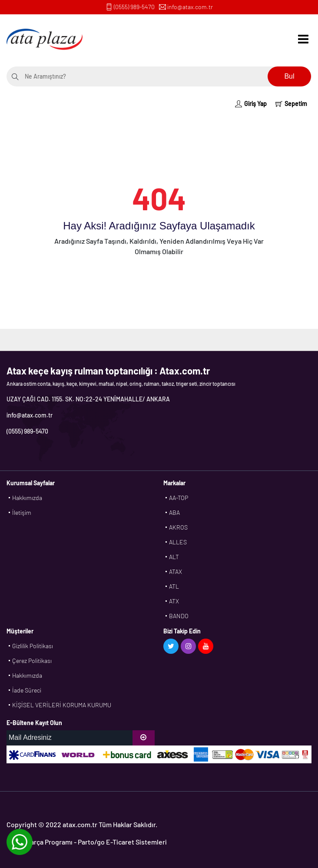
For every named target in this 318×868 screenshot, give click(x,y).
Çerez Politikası (32, 661)
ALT (174, 557)
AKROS (178, 527)
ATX (174, 601)
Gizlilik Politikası (33, 646)
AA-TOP (179, 498)
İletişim (22, 512)
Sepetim (291, 104)
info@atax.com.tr (190, 7)
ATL (174, 586)
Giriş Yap (251, 104)
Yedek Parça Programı (40, 842)
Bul (289, 76)
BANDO (179, 616)
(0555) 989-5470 (134, 7)
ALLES (178, 542)
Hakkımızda (27, 498)
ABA (174, 512)
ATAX (176, 571)
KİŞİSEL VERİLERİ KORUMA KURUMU (62, 705)
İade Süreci (27, 690)
